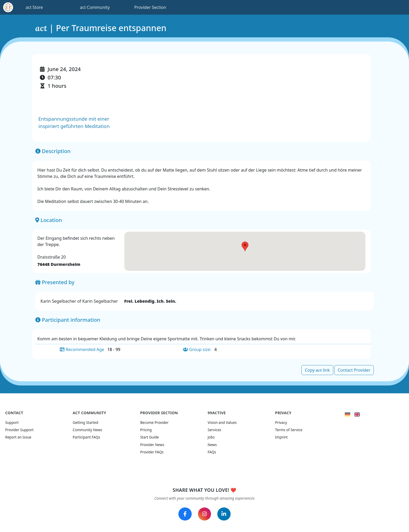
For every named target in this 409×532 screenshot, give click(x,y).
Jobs (211, 436)
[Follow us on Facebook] (184, 513)
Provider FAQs (152, 451)
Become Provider (154, 421)
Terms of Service (289, 428)
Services (214, 428)
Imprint (281, 436)
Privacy (281, 421)
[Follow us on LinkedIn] (225, 513)
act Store (34, 7)
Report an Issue (18, 436)
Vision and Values (222, 421)
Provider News (152, 443)
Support (12, 421)
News (212, 443)
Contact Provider (354, 370)
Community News (87, 428)
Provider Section (150, 7)
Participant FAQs (86, 436)
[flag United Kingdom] (357, 412)
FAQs (212, 451)
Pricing (146, 428)
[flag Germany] (347, 412)
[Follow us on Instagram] (204, 513)
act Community (95, 7)
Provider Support (19, 428)
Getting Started (85, 421)
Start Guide (150, 436)
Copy (317, 370)
